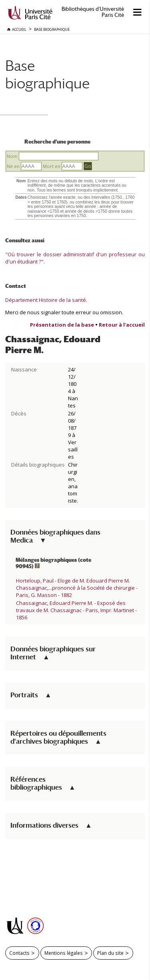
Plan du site (110, 953)
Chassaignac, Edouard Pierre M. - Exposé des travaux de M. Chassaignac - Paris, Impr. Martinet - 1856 (76, 610)
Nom (12, 156)
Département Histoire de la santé (46, 300)
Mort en (52, 166)
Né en (13, 166)
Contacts (19, 953)
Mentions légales (64, 953)
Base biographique (47, 74)
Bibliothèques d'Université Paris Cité (93, 12)
